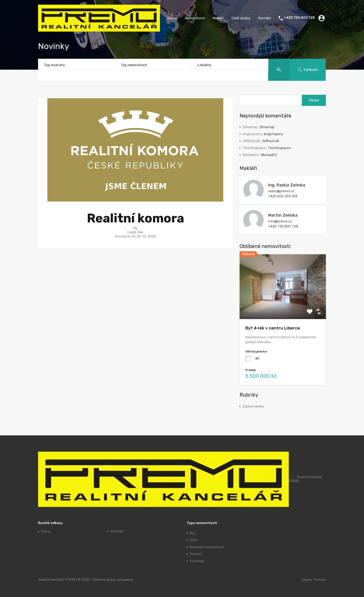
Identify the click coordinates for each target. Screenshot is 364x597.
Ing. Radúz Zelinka (287, 185)
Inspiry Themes (314, 580)
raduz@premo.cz (281, 191)
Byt (193, 533)
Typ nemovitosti (134, 65)
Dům (193, 540)
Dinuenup (267, 127)
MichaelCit (269, 155)
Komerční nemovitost (207, 547)
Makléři (218, 18)
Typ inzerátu (54, 65)
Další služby (241, 18)
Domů (172, 18)
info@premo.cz (280, 221)
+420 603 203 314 (283, 196)
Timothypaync (279, 148)
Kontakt (265, 18)
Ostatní (196, 554)
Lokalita (204, 65)
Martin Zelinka (283, 215)
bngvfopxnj (273, 134)
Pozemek (197, 561)
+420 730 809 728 (299, 18)
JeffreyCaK (270, 141)
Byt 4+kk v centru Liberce (273, 328)
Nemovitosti (195, 18)
